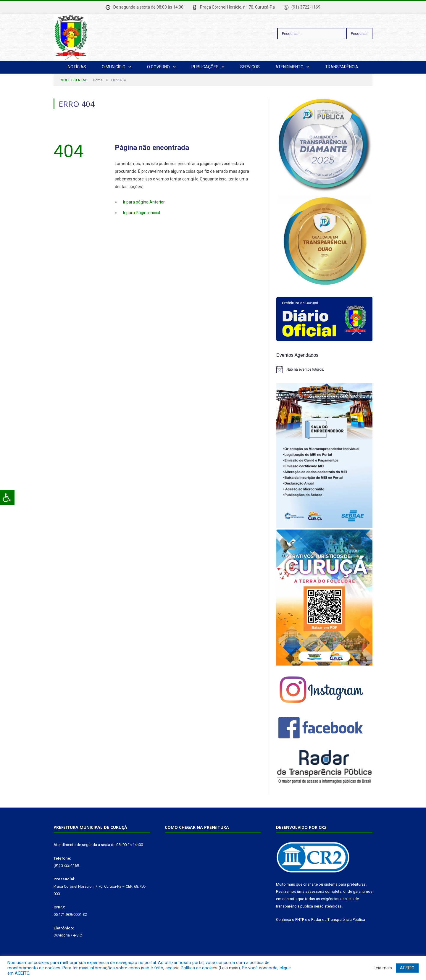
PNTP (300, 920)
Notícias (77, 67)
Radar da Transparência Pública (338, 920)
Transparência (342, 67)
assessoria (315, 891)
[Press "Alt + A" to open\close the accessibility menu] (7, 498)
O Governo (158, 67)
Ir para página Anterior (144, 202)
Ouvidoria (62, 935)
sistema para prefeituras (345, 884)
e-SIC (78, 935)
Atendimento (289, 67)
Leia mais (229, 968)
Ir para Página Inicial (142, 213)
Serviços (250, 67)
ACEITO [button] (407, 968)
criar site (310, 884)
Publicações (205, 67)
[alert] (324, 369)
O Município (114, 67)
